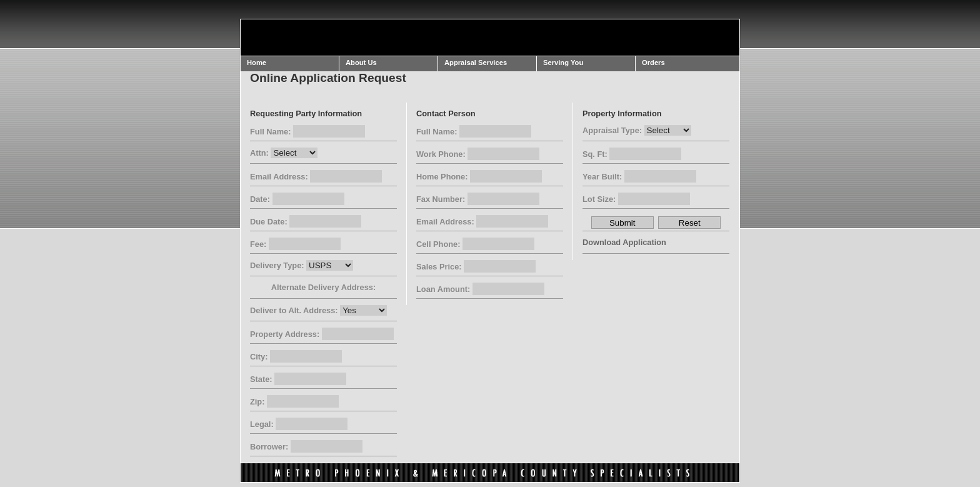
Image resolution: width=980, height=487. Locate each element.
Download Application (624, 242)
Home (257, 63)
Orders (653, 63)
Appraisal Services (476, 63)
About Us (361, 63)
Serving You (563, 63)
